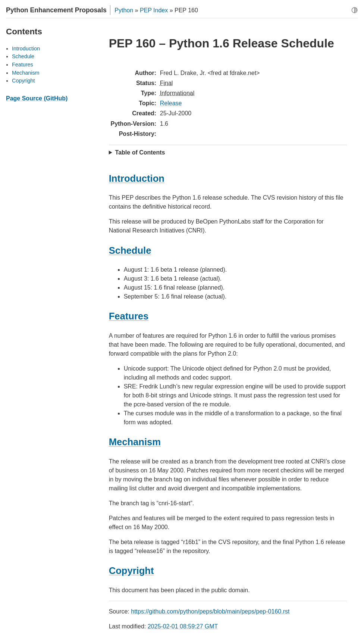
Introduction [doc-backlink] (137, 178)
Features (23, 65)
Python (124, 10)
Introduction (26, 49)
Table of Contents (140, 152)
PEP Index (154, 10)
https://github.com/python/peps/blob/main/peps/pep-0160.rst (210, 611)
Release (171, 103)
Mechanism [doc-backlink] (135, 442)
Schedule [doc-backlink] (130, 250)
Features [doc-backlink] (129, 316)
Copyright (23, 81)
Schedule (23, 56)
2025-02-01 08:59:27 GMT (183, 626)
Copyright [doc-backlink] (131, 571)
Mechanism (26, 73)
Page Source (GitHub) (37, 98)
